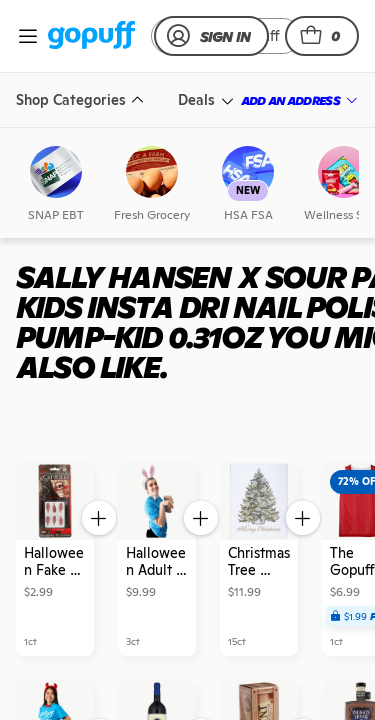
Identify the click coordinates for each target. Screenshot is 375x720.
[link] (91, 36)
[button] (322, 36)
